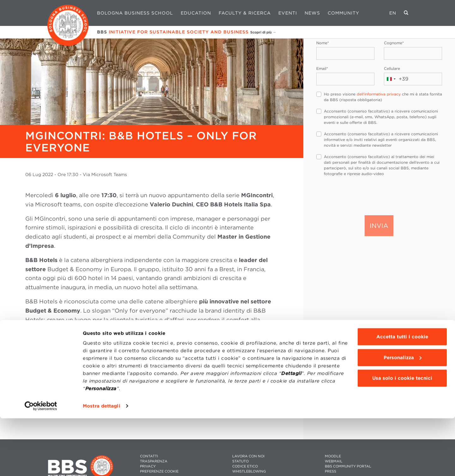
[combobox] (396, 79)
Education (196, 13)
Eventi (288, 13)
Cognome (394, 43)
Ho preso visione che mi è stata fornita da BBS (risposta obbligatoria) (383, 97)
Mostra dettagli (102, 464)
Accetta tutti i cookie (402, 394)
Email (322, 68)
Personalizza (403, 415)
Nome (323, 43)
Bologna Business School (135, 13)
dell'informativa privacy (379, 94)
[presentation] (364, 195)
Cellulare (392, 68)
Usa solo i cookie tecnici (402, 436)
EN (393, 13)
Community (343, 13)
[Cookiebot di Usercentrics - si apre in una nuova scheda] (41, 464)
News (312, 13)
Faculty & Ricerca (245, 13)
